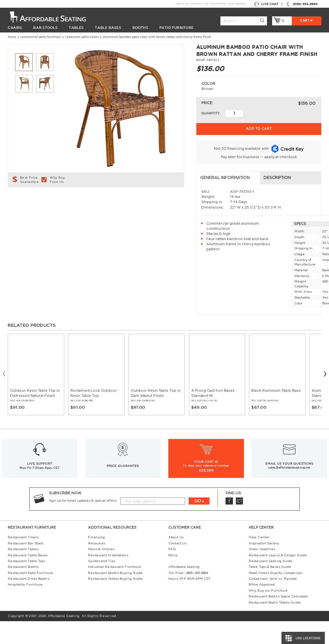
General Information (36, 201)
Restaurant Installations (108, 578)
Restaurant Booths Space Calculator (278, 620)
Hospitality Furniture (25, 608)
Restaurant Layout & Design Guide (278, 578)
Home (12, 37)
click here (206, 493)
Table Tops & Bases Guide (270, 590)
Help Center (237, 4)
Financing (218, 4)
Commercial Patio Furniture (41, 37)
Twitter (239, 524)
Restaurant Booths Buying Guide (115, 596)
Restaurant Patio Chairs (82, 37)
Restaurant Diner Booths (28, 602)
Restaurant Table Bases (28, 578)
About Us (182, 4)
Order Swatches (262, 572)
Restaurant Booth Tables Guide (275, 625)
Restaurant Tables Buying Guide (115, 602)
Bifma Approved (262, 608)
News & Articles (101, 572)
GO (198, 524)
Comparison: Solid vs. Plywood (273, 602)
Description (115, 201)
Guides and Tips (101, 584)
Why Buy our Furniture (268, 613)
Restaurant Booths (23, 590)
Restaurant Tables (23, 572)
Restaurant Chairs (23, 560)
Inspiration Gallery (264, 566)
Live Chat (266, 4)
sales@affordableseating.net (289, 491)
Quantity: (211, 113)
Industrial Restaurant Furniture (115, 590)
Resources (97, 566)
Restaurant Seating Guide (271, 584)
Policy (173, 578)
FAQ (172, 572)
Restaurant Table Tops (26, 584)
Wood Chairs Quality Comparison (276, 596)
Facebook (229, 524)
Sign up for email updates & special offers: (83, 523)
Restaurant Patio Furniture (30, 596)
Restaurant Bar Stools (26, 566)
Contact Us (199, 4)
